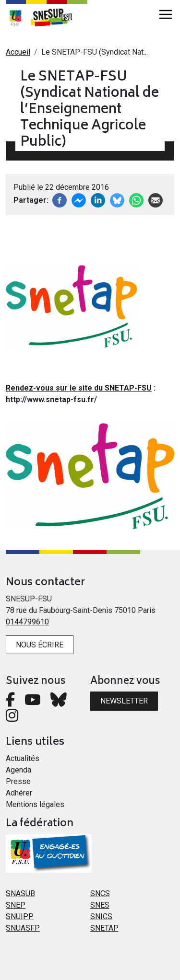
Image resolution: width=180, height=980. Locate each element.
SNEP (16, 905)
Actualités (23, 758)
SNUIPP (20, 917)
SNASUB (20, 894)
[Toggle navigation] (166, 14)
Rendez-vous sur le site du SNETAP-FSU (79, 388)
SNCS (100, 894)
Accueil (18, 52)
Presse (18, 781)
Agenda (18, 770)
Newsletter (124, 701)
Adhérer (19, 793)
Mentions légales (35, 804)
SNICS (101, 917)
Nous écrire (40, 645)
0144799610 (27, 622)
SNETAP (104, 928)
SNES (100, 905)
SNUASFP (23, 928)
